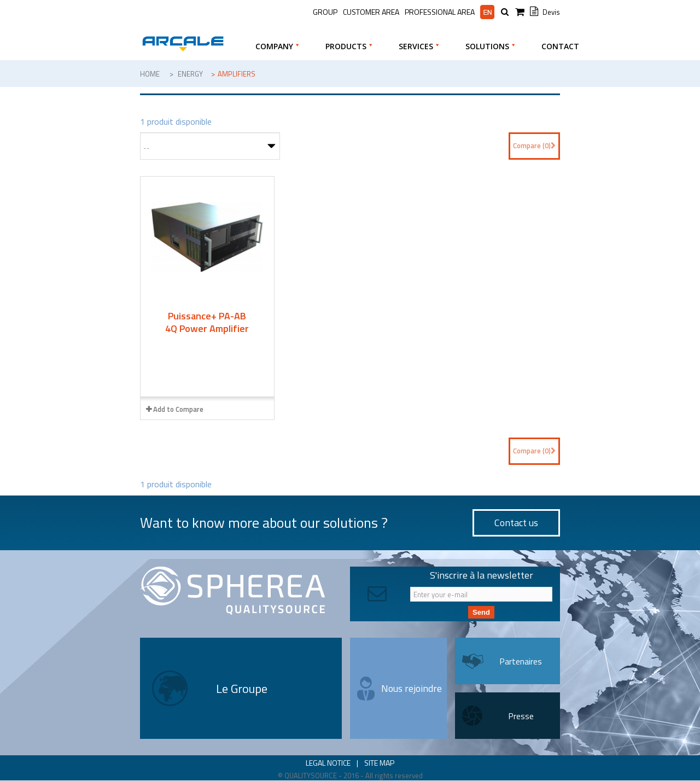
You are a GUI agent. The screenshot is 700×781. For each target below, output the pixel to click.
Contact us (516, 523)
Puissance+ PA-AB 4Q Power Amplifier (207, 322)
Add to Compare (178, 409)
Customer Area (371, 12)
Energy (190, 74)
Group (325, 12)
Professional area (440, 12)
